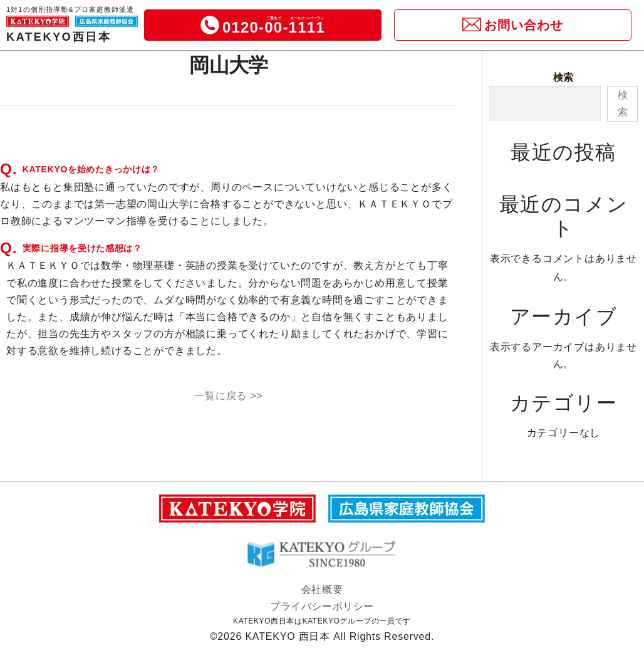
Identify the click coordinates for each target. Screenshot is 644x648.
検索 (564, 77)
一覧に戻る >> (229, 396)
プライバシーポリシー (322, 606)
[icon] (210, 25)
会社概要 (322, 589)
